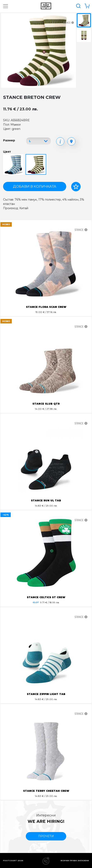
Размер (9, 140)
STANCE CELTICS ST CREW (46, 597)
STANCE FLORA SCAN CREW (46, 307)
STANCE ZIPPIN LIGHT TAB (46, 694)
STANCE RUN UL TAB (46, 500)
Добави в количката (35, 186)
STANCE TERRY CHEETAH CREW (46, 791)
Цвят (7, 152)
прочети (46, 836)
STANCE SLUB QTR (46, 404)
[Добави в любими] (76, 187)
